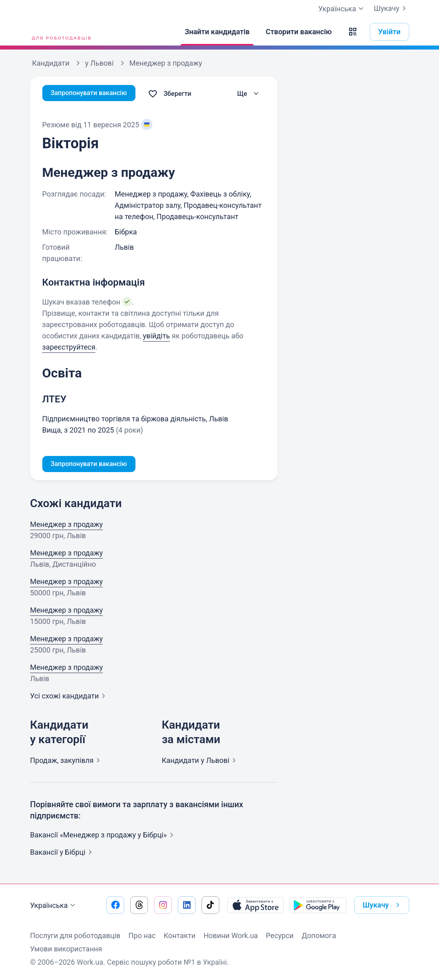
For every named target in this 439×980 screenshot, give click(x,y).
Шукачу (391, 8)
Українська (54, 905)
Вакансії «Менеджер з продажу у (103, 836)
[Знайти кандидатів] (217, 32)
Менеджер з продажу (67, 526)
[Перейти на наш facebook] (115, 905)
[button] (353, 32)
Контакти (180, 935)
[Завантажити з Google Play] (318, 905)
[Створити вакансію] (299, 32)
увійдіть (156, 336)
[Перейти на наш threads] (139, 905)
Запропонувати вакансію (94, 94)
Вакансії (63, 854)
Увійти (389, 32)
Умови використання (66, 949)
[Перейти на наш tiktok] (210, 905)
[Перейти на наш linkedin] (187, 905)
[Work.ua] (60, 32)
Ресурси (280, 935)
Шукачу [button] (383, 905)
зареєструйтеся (69, 347)
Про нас (142, 935)
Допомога (319, 935)
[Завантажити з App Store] (256, 905)
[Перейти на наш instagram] (163, 905)
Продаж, (67, 762)
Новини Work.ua (231, 935)
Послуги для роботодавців (75, 935)
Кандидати (200, 762)
